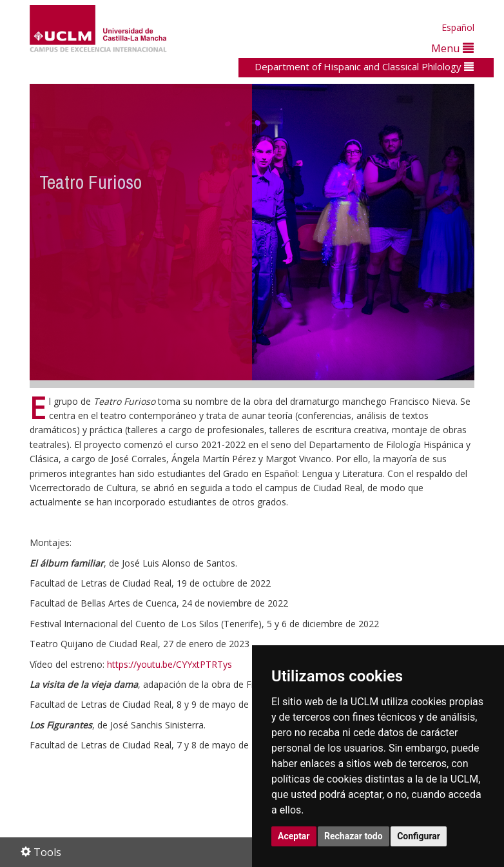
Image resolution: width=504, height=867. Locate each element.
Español (458, 27)
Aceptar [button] (294, 836)
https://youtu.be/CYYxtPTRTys (170, 664)
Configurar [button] (419, 836)
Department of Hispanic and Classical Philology (364, 66)
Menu (452, 48)
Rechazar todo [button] (354, 836)
